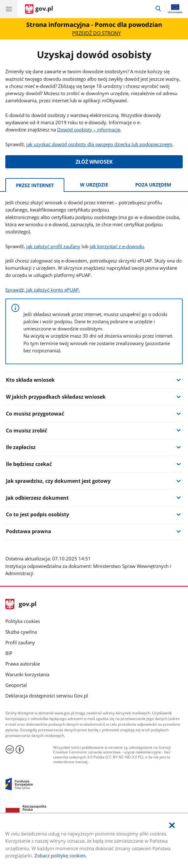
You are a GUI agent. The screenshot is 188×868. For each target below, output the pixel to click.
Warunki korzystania (27, 674)
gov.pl (21, 604)
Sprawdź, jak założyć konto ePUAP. (43, 290)
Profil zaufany (20, 642)
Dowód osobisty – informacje (89, 130)
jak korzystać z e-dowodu (117, 246)
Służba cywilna (21, 632)
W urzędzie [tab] (94, 185)
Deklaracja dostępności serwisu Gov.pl (47, 696)
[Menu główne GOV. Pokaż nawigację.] (9, 9)
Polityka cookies (23, 621)
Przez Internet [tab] (35, 185)
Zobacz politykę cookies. (61, 855)
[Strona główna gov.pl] (39, 9)
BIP (9, 653)
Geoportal (16, 685)
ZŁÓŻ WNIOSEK (94, 162)
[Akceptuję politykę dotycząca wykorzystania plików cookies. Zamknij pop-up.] (172, 826)
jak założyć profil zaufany (53, 246)
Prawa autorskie (23, 664)
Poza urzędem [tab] (153, 185)
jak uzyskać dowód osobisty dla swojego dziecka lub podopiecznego (99, 144)
